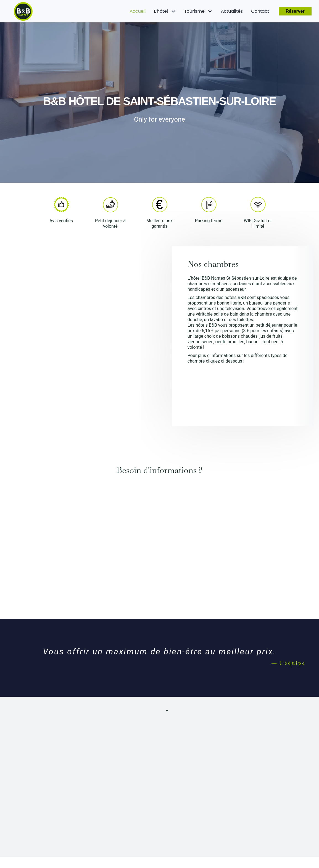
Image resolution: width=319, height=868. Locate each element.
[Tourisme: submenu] (210, 11)
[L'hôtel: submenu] (173, 11)
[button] (295, 11)
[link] (138, 11)
